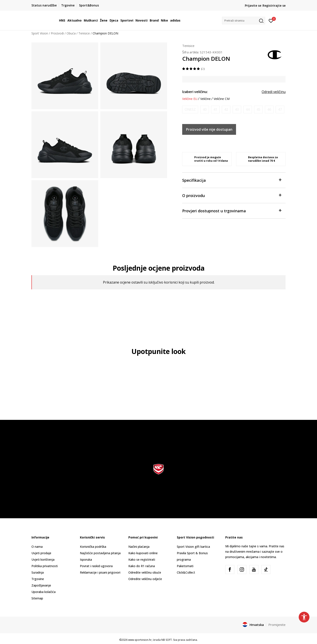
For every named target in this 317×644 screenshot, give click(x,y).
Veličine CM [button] (222, 99)
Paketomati (185, 566)
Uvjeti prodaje (41, 553)
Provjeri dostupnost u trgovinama (232, 210)
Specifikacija (232, 180)
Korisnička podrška (93, 547)
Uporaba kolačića (44, 592)
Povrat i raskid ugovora (96, 566)
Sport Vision (40, 33)
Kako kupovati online (143, 553)
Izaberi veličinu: (195, 92)
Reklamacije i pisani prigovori (100, 572)
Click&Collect (186, 572)
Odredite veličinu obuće (145, 572)
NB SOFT (167, 640)
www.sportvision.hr (140, 640)
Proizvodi (57, 33)
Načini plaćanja (139, 547)
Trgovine (38, 579)
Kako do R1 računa (142, 566)
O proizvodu (232, 195)
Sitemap (37, 598)
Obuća (71, 33)
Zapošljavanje (41, 585)
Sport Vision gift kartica (193, 547)
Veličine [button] (205, 99)
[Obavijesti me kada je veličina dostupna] (190, 109)
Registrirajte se (274, 5)
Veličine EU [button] (190, 99)
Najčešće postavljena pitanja (100, 553)
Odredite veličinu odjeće (145, 579)
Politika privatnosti (45, 566)
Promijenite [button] (277, 625)
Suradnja (38, 572)
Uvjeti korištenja (43, 559)
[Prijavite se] (271, 20)
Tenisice (84, 33)
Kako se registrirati (142, 559)
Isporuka (86, 559)
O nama (37, 547)
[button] (244, 21)
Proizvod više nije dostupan (209, 129)
